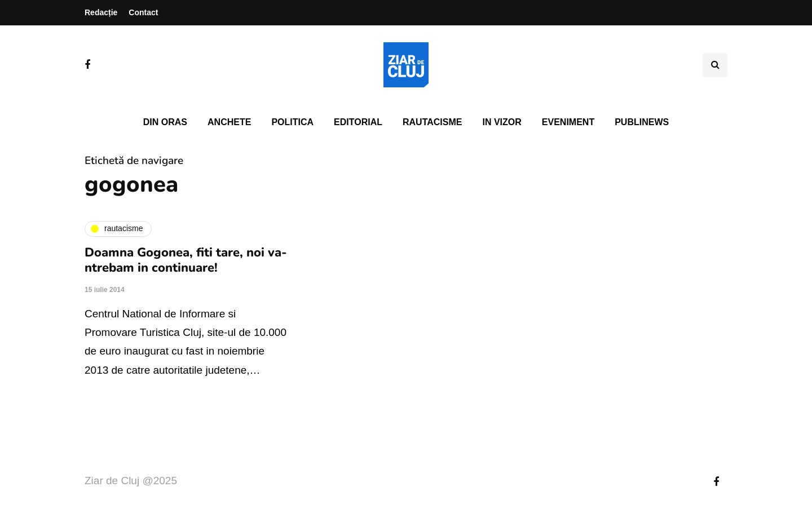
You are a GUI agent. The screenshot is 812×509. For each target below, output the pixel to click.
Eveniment (568, 122)
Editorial (358, 122)
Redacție (101, 12)
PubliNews (642, 122)
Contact (143, 12)
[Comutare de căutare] (715, 65)
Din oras (165, 122)
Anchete (229, 122)
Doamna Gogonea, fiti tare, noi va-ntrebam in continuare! (186, 260)
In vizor (502, 122)
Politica (292, 122)
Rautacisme (432, 122)
